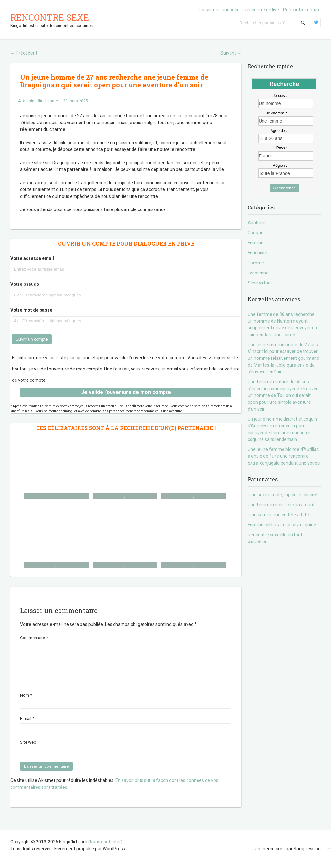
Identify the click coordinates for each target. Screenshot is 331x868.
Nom (26, 703)
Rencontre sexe (50, 17)
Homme (51, 101)
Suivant (231, 53)
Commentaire (34, 638)
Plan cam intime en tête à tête (278, 515)
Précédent (24, 53)
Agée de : (279, 131)
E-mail (27, 726)
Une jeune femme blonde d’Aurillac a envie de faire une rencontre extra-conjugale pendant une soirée (284, 456)
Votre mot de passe (31, 310)
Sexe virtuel (260, 283)
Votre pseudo (25, 284)
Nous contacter (105, 850)
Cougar (255, 233)
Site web (28, 750)
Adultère (256, 223)
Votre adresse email (32, 258)
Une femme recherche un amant (281, 505)
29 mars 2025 (75, 101)
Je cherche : (277, 113)
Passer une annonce (219, 10)
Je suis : (280, 96)
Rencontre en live (261, 10)
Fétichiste (257, 253)
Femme (256, 243)
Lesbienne (258, 273)
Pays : (282, 148)
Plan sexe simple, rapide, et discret (283, 495)
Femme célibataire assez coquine (282, 525)
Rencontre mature (302, 10)
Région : (280, 166)
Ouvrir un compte (32, 339)
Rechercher (284, 188)
